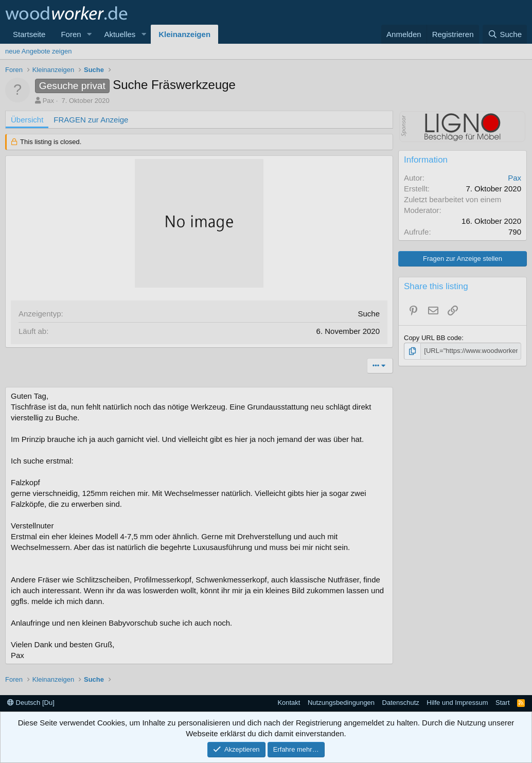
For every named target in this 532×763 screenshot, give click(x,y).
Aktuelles (120, 34)
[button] (89, 34)
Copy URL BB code (433, 338)
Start (502, 703)
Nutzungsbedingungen (341, 703)
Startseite (29, 34)
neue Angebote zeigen (38, 51)
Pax (48, 101)
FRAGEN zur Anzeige (91, 120)
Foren (71, 34)
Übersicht (27, 120)
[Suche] (505, 34)
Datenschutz (401, 703)
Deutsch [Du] (31, 703)
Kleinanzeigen (184, 34)
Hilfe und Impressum (457, 703)
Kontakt (289, 703)
